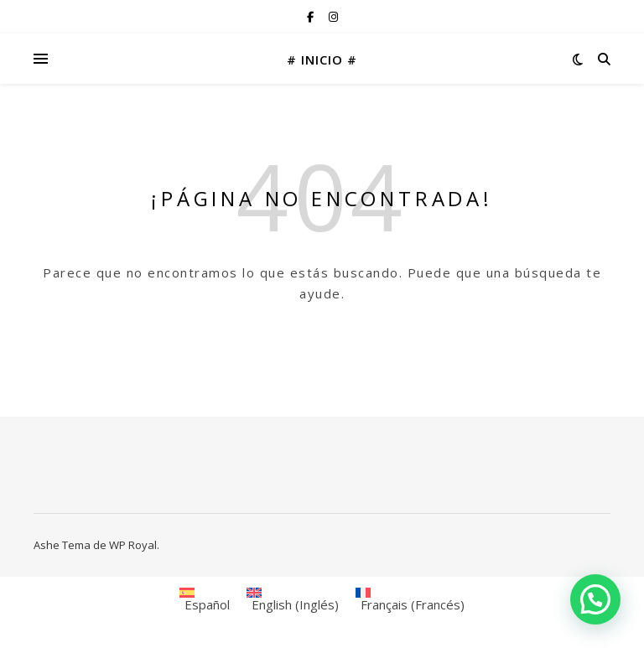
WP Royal (133, 545)
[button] (595, 599)
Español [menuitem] (207, 604)
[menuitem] (205, 600)
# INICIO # (322, 60)
